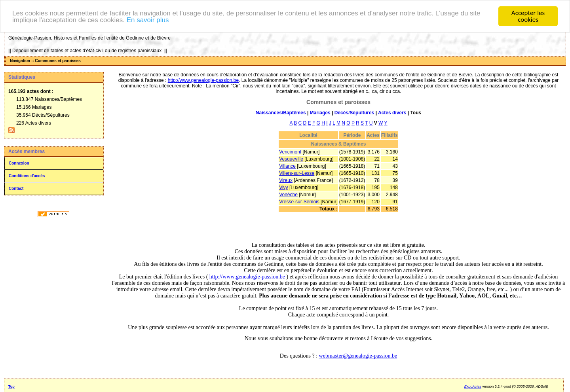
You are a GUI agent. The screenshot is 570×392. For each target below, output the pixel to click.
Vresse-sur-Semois (299, 202)
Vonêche (288, 195)
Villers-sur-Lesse (297, 173)
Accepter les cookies (528, 16)
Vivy (283, 187)
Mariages (320, 113)
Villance (287, 166)
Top (11, 386)
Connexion (19, 163)
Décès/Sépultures (354, 113)
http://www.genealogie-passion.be (203, 80)
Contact (16, 188)
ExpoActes (473, 386)
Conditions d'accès (27, 176)
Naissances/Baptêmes (281, 113)
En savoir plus (148, 20)
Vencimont (290, 152)
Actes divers (392, 113)
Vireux (286, 180)
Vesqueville (291, 159)
